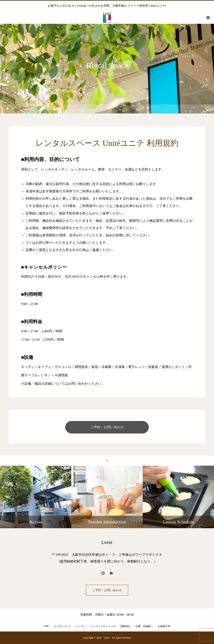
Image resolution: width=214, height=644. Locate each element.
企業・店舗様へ (144, 626)
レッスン (81, 626)
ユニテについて (62, 626)
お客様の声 (164, 626)
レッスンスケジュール (103, 626)
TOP (46, 626)
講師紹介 (126, 626)
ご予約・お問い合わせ (107, 427)
